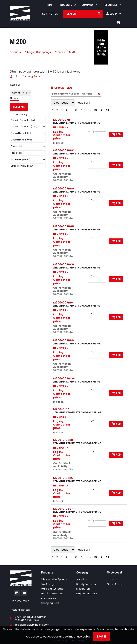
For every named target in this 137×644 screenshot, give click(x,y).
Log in (57, 132)
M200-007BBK (63, 150)
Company (89, 5)
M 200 (73, 52)
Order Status (115, 584)
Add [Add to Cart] (116, 134)
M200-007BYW (64, 378)
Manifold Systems (52, 589)
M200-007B (62, 120)
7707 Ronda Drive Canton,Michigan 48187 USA (31, 618)
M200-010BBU (63, 478)
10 (96, 110)
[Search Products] (99, 14)
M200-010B (61, 409)
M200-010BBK (63, 440)
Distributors (83, 589)
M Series (60, 52)
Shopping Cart (50, 603)
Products (67, 5)
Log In (114, 14)
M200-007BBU (64, 189)
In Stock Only (18, 114)
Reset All (19, 107)
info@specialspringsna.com (30, 625)
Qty (93, 131)
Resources (112, 5)
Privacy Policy (21, 601)
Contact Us (50, 14)
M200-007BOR (64, 264)
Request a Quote (87, 593)
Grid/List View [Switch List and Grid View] (61, 88)
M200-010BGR (63, 509)
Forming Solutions (52, 593)
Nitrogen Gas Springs (38, 52)
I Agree (102, 637)
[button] (28, 120)
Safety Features (86, 584)
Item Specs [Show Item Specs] (61, 128)
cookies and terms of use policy (69, 637)
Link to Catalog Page (25, 76)
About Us (82, 579)
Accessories (49, 598)
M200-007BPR (63, 303)
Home (49, 5)
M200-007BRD (64, 341)
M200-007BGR (64, 226)
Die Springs (48, 584)
